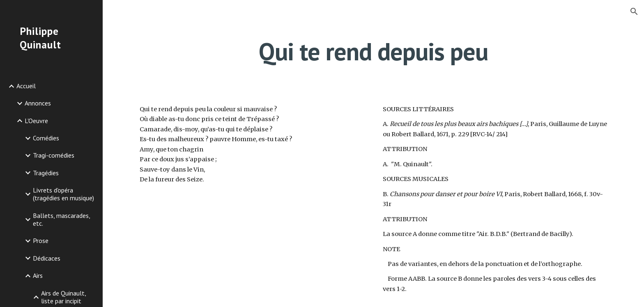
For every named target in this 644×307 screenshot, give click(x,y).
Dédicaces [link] (47, 258)
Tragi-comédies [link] (54, 155)
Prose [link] (41, 241)
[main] (373, 51)
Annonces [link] (38, 103)
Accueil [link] (26, 86)
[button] (634, 11)
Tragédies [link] (46, 173)
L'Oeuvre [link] (36, 121)
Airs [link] (38, 275)
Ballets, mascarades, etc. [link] (61, 219)
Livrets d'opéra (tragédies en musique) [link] (63, 194)
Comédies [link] (46, 138)
